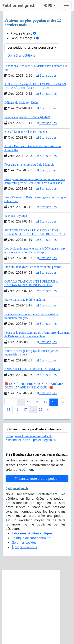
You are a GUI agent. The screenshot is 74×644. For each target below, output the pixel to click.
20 (41, 410)
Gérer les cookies (24, 542)
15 (8, 410)
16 (17, 410)
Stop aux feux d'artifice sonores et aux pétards (33, 267)
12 (45, 402)
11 (37, 402)
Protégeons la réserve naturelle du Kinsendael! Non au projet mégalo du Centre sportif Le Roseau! (31, 440)
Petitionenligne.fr (19, 5)
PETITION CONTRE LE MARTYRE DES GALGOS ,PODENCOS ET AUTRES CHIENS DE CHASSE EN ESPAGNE (36, 234)
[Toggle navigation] (66, 5)
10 (29, 402)
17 (25, 410)
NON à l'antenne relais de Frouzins (26, 132)
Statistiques (46, 75)
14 (62, 402)
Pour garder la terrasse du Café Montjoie (29, 165)
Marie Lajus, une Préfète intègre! (25, 300)
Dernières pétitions (21, 55)
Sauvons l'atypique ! (17, 216)
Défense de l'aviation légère (21, 103)
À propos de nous (24, 547)
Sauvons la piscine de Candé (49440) (27, 117)
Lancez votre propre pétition (37, 479)
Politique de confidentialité (31, 538)
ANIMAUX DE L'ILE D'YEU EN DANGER (32, 369)
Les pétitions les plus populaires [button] (31, 47)
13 (54, 402)
